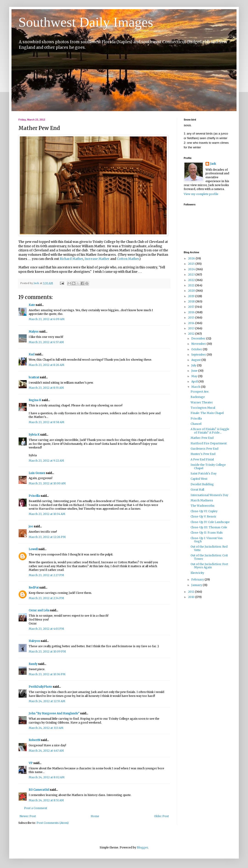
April (195, 381)
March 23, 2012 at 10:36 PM (47, 674)
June (195, 371)
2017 (192, 307)
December (199, 338)
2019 (192, 296)
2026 (192, 258)
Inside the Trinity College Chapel (208, 466)
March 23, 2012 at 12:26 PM (47, 537)
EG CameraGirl (39, 790)
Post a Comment (36, 808)
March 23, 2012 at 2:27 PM (46, 575)
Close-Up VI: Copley (204, 511)
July (194, 365)
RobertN (34, 740)
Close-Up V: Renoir (203, 516)
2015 (192, 318)
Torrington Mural (203, 408)
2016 (192, 312)
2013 (192, 328)
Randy (33, 664)
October (197, 349)
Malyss (34, 332)
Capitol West (199, 479)
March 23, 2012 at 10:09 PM (47, 651)
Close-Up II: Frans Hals (207, 533)
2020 (192, 291)
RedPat (34, 588)
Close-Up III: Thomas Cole (209, 527)
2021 (192, 285)
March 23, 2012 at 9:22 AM (46, 461)
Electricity (197, 573)
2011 (192, 592)
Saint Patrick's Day (204, 473)
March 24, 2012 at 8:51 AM (46, 800)
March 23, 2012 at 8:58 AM (46, 422)
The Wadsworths (203, 506)
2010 (192, 597)
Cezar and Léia (39, 610)
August (196, 360)
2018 (192, 301)
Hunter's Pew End (203, 454)
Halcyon (34, 641)
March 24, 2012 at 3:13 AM (46, 728)
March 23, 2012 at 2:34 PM (46, 598)
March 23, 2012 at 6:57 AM (46, 342)
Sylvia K (34, 435)
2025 (192, 264)
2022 (192, 280)
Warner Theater (202, 402)
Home (95, 816)
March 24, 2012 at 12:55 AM (47, 701)
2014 (192, 323)
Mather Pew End (202, 438)
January (197, 585)
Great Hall (197, 490)
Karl (32, 354)
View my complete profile (201, 194)
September (199, 355)
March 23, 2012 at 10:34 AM (47, 514)
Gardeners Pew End (204, 449)
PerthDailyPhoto (40, 687)
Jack (213, 164)
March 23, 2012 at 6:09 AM (47, 319)
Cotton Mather (128, 259)
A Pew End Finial (202, 459)
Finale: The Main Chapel (207, 413)
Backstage (198, 397)
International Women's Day (209, 495)
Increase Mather (97, 259)
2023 (192, 274)
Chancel (196, 424)
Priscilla (34, 496)
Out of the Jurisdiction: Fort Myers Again (209, 566)
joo (31, 526)
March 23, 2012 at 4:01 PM (46, 629)
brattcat (34, 377)
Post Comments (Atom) (53, 823)
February (198, 579)
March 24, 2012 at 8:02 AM (47, 777)
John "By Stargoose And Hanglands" (54, 713)
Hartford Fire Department (209, 443)
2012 (192, 334)
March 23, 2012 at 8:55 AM (46, 388)
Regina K (35, 400)
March (196, 387)
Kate (32, 305)
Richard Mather (71, 259)
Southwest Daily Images (86, 22)
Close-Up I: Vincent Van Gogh (207, 540)
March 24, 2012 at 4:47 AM (46, 751)
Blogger (142, 847)
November (199, 344)
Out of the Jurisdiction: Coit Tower (209, 557)
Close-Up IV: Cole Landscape (210, 522)
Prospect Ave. (200, 392)
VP (31, 763)
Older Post (161, 816)
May (195, 376)
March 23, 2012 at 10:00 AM (47, 483)
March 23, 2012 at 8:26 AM (46, 365)
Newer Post (28, 816)
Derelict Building (202, 484)
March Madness (202, 500)
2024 (192, 269)
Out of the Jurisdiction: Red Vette (209, 548)
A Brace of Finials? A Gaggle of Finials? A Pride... (210, 431)
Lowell (33, 549)
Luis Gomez (37, 473)
